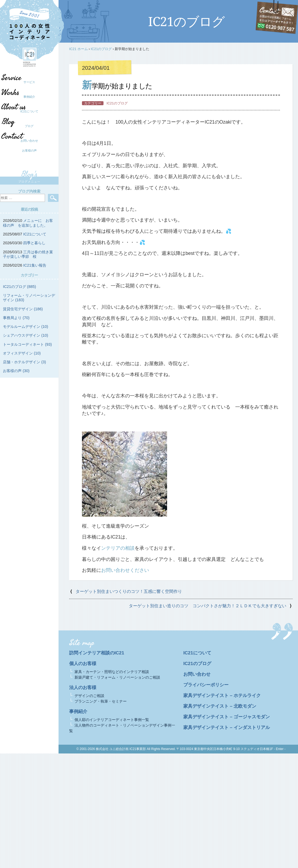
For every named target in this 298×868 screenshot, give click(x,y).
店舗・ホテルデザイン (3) (24, 362)
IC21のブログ (101, 49)
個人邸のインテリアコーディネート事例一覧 (112, 720)
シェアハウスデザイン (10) (26, 335)
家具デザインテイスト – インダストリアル (229, 727)
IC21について (29, 111)
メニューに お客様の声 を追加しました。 (28, 223)
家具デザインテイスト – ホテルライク (224, 695)
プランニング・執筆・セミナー (101, 701)
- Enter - (280, 749)
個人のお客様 (84, 663)
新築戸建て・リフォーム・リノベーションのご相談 (117, 677)
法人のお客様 (84, 687)
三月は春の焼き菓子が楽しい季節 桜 (28, 254)
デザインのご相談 (89, 696)
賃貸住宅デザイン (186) (23, 309)
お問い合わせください (125, 570)
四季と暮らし (34, 243)
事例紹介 (29, 97)
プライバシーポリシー (207, 685)
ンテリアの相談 (118, 548)
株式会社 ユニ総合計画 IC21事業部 (121, 749)
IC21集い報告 (35, 265)
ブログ (27, 126)
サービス (29, 82)
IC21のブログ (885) (19, 287)
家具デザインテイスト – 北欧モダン (222, 706)
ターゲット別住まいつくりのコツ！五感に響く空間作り (129, 591)
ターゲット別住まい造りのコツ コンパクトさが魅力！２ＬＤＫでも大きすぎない (208, 606)
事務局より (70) (16, 318)
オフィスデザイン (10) (22, 353)
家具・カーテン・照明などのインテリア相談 (112, 672)
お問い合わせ (29, 141)
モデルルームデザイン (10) (26, 327)
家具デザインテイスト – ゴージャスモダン (229, 717)
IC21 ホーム (78, 49)
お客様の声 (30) (16, 371)
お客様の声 (29, 150)
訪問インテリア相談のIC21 (98, 653)
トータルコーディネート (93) (27, 344)
